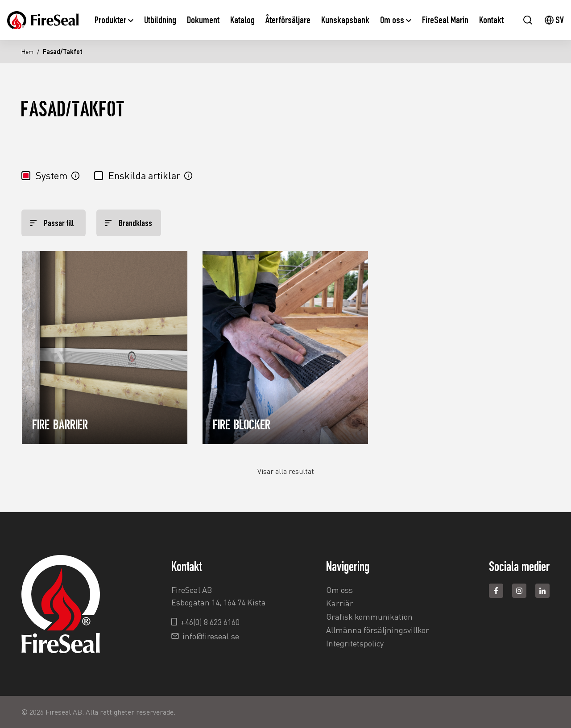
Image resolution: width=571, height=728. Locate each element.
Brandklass (129, 223)
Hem (27, 51)
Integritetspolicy (355, 643)
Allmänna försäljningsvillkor (378, 630)
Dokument (203, 20)
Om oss (396, 20)
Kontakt (491, 20)
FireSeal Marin (445, 20)
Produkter (114, 20)
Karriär (340, 603)
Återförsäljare (288, 20)
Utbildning (160, 20)
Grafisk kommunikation (369, 617)
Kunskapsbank (345, 20)
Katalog (242, 20)
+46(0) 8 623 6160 (210, 622)
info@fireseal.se (211, 636)
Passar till (52, 223)
